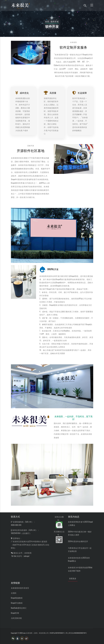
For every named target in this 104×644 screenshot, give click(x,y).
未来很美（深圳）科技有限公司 (37, 633)
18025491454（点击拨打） (21, 533)
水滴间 (14, 593)
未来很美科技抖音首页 (20, 588)
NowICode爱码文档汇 (19, 608)
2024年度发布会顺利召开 (78, 541)
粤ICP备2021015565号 (57, 633)
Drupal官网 (15, 613)
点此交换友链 (16, 618)
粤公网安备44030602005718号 (76, 633)
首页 (47, 21)
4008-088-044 (16, 525)
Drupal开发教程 (17, 603)
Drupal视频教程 (17, 598)
